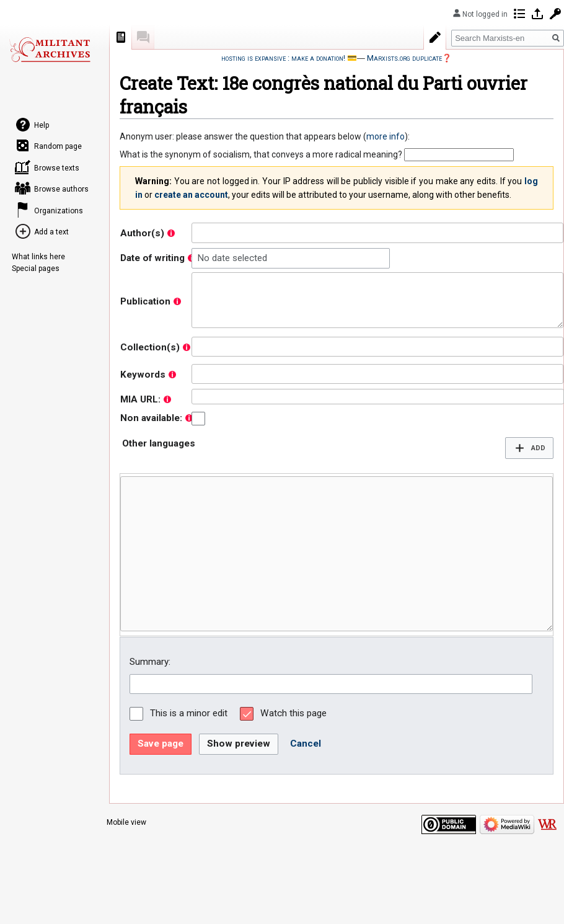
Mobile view (126, 822)
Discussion (143, 37)
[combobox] (377, 233)
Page (121, 37)
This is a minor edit (189, 713)
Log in (537, 14)
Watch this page (293, 713)
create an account (191, 195)
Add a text (51, 232)
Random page (58, 146)
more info (386, 136)
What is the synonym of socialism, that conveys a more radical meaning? (261, 154)
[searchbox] (198, 232)
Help (42, 125)
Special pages (36, 269)
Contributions (519, 14)
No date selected (232, 258)
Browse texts (57, 168)
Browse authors (61, 189)
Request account (555, 14)
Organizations (59, 211)
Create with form (435, 37)
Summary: (150, 662)
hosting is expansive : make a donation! (283, 58)
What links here (38, 257)
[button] (529, 448)
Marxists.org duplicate (404, 58)
